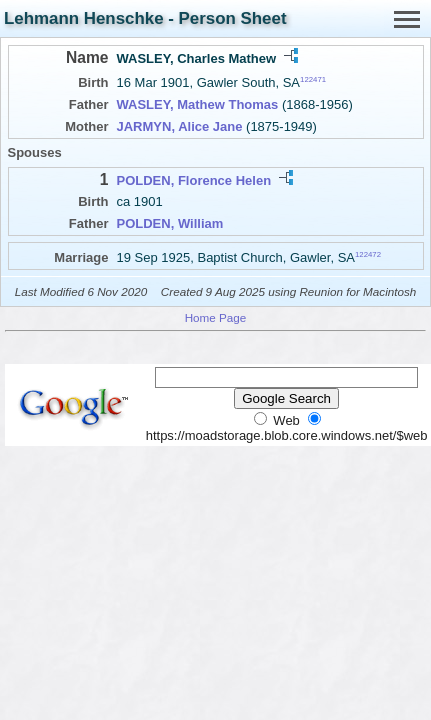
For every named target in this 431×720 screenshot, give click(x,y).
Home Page (216, 317)
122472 (368, 253)
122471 (313, 79)
